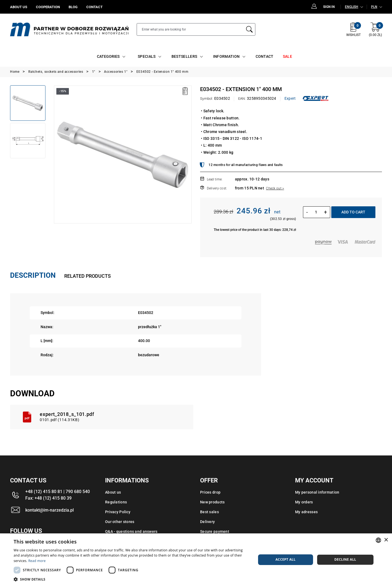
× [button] (386, 540)
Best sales (209, 512)
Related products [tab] (88, 276)
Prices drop (210, 492)
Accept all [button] (286, 559)
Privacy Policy (118, 512)
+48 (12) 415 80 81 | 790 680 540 (58, 492)
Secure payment (215, 531)
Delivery (207, 522)
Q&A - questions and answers (131, 531)
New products (212, 502)
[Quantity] (316, 212)
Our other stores (120, 522)
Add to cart (353, 212)
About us (113, 492)
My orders (304, 502)
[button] (131, 579)
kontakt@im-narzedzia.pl (50, 510)
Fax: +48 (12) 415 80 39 (48, 498)
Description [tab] (33, 275)
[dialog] (196, 560)
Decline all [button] (345, 559)
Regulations (116, 502)
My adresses (306, 512)
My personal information (317, 492)
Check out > (275, 188)
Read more (37, 561)
